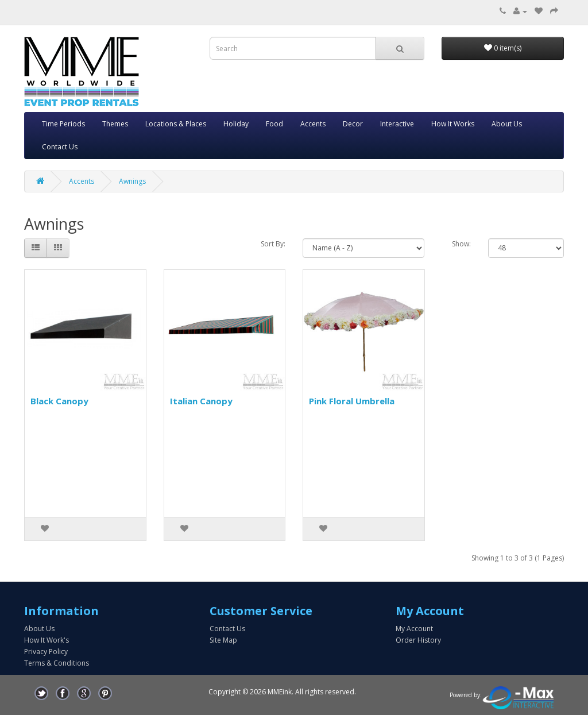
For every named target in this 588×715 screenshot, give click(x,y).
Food (274, 124)
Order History (418, 640)
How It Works (453, 124)
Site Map (223, 640)
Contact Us (60, 147)
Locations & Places (176, 124)
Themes (115, 124)
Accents (313, 124)
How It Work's (47, 640)
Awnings (132, 181)
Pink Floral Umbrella (352, 401)
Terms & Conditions (57, 663)
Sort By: (273, 244)
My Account (414, 629)
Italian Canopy (201, 401)
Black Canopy (59, 401)
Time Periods (63, 124)
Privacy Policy (46, 652)
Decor (353, 124)
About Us (507, 124)
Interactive (397, 124)
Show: (461, 244)
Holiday (236, 124)
